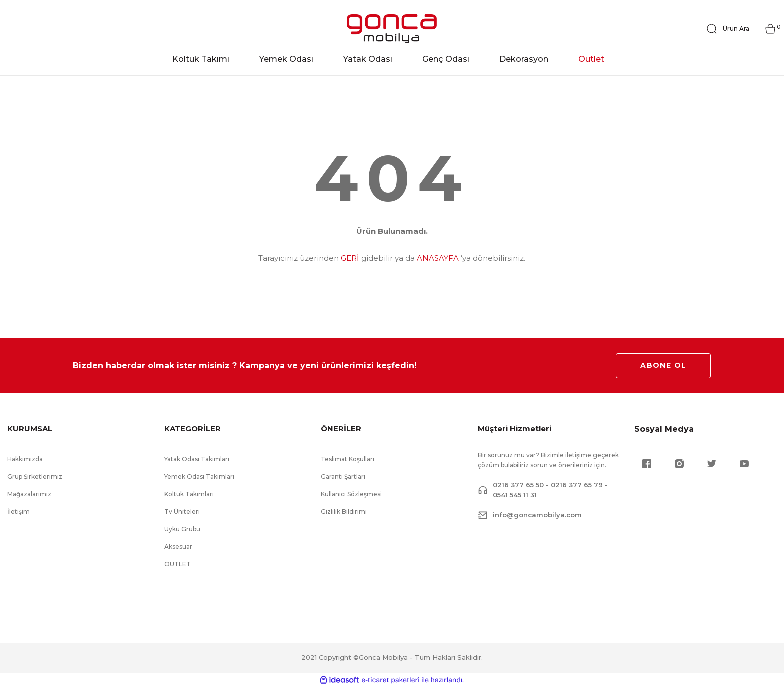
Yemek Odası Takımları (199, 477)
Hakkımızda (25, 460)
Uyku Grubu (182, 530)
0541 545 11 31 (515, 495)
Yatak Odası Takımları (197, 460)
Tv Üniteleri (182, 512)
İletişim (19, 512)
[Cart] (770, 29)
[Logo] (392, 29)
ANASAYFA (438, 259)
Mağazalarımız (29, 495)
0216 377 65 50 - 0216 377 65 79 (548, 485)
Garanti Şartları (343, 477)
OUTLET (178, 565)
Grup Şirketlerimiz (35, 477)
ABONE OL (663, 366)
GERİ (350, 259)
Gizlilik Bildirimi (344, 512)
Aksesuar (178, 547)
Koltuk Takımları (189, 495)
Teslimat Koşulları (348, 460)
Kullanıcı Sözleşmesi (351, 495)
